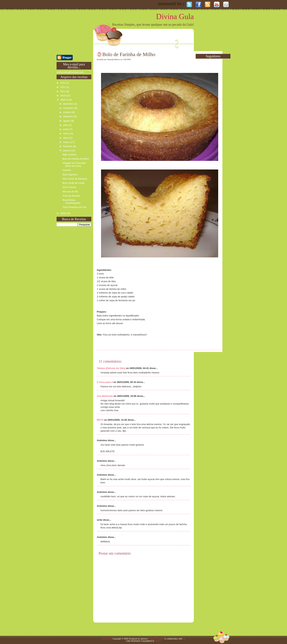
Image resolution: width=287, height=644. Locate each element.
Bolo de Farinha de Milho (76, 159)
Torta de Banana (71, 196)
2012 (63, 87)
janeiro (67, 151)
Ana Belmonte (105, 396)
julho (66, 125)
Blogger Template (156, 639)
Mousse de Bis (70, 192)
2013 (63, 83)
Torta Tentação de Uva (74, 207)
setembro (68, 116)
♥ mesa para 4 (105, 382)
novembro (69, 108)
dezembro (69, 104)
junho (66, 129)
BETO (100, 420)
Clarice (158, 641)
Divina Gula (175, 16)
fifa (184, 639)
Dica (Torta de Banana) (75, 179)
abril (66, 138)
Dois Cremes (69, 187)
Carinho (67, 170)
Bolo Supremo (70, 175)
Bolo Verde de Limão (73, 183)
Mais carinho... (70, 155)
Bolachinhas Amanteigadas (71, 201)
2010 (63, 96)
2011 (63, 91)
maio (66, 133)
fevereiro (68, 146)
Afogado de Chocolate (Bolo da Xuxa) (74, 164)
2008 (63, 213)
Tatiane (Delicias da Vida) (111, 368)
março (67, 142)
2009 (63, 100)
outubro (68, 112)
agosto (67, 121)
